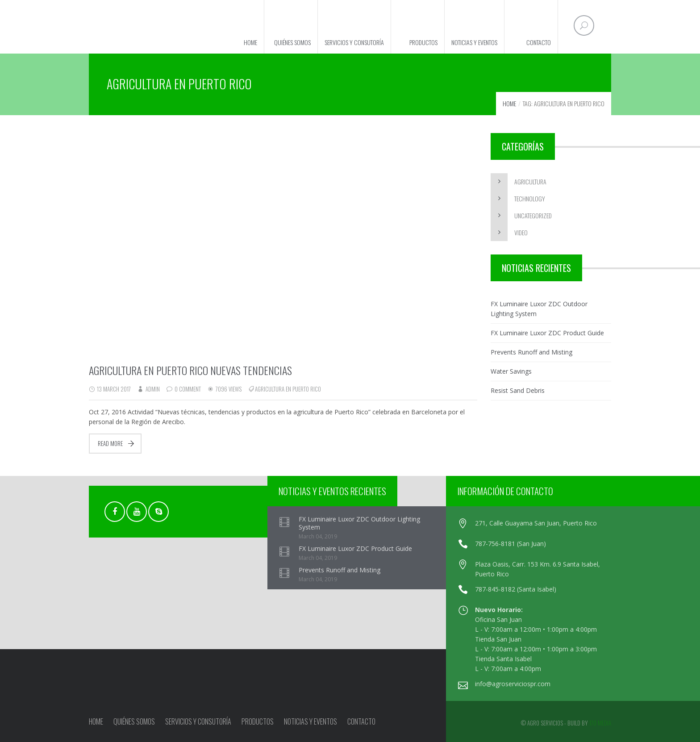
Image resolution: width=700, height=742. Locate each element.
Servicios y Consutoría (354, 42)
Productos (423, 42)
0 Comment (188, 389)
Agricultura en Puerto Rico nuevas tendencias (190, 370)
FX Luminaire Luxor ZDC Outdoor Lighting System (539, 309)
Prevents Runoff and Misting (531, 352)
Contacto (539, 42)
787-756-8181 (496, 544)
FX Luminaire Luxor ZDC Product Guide (547, 333)
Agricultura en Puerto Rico (288, 389)
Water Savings (511, 371)
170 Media (600, 723)
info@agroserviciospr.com (513, 684)
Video (521, 232)
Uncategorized (533, 215)
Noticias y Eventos (474, 42)
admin (153, 389)
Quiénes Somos (292, 42)
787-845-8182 (495, 589)
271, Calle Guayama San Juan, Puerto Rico (536, 523)
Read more (110, 443)
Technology (530, 198)
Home (250, 42)
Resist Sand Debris (518, 390)
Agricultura (530, 181)
